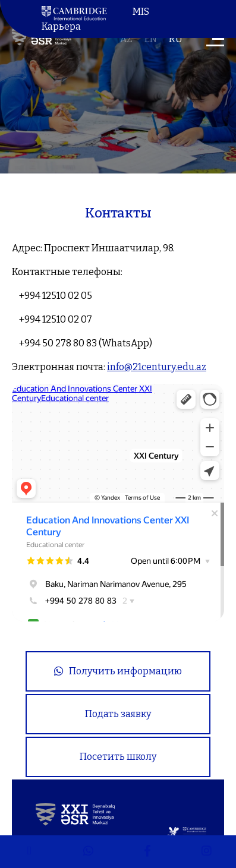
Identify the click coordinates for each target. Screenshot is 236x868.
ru (176, 39)
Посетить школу (118, 757)
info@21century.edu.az (157, 367)
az (126, 39)
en (151, 39)
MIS (141, 12)
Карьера (61, 26)
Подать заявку (118, 714)
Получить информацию (118, 671)
